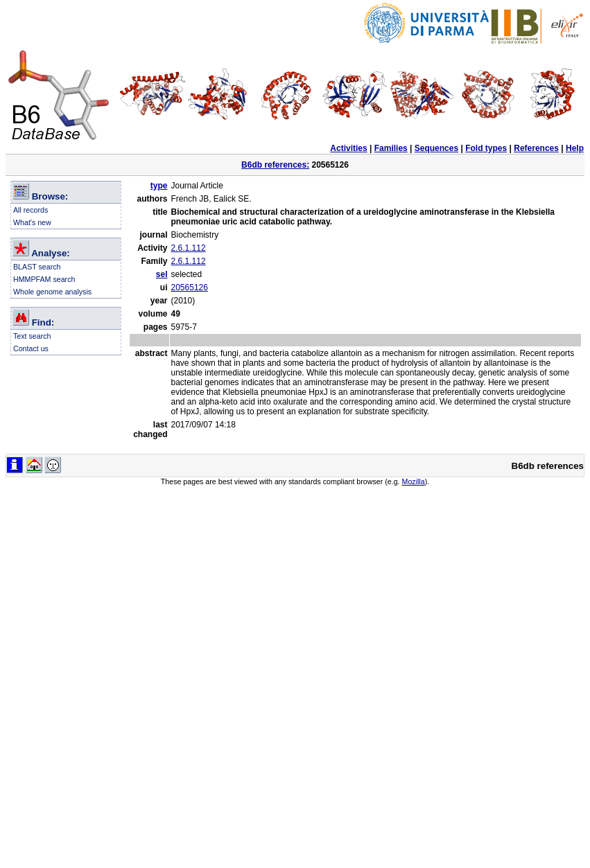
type (159, 186)
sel (162, 274)
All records (31, 210)
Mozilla (414, 481)
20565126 (190, 287)
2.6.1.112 (189, 248)
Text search (32, 336)
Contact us (31, 348)
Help (575, 148)
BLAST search (37, 267)
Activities (348, 148)
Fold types (486, 148)
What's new (32, 222)
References (536, 148)
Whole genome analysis (52, 292)
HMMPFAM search (44, 279)
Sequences (436, 148)
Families (391, 148)
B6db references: (275, 165)
